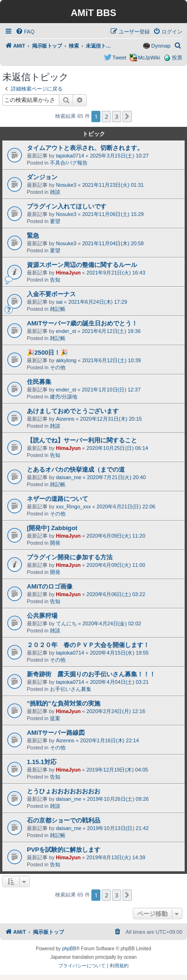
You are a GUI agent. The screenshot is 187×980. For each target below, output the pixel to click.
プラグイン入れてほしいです (67, 206)
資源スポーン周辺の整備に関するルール (82, 265)
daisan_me (69, 477)
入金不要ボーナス (51, 294)
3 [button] (117, 116)
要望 (55, 221)
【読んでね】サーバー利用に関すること (82, 440)
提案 (55, 718)
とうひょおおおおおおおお (64, 791)
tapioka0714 (70, 156)
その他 (58, 367)
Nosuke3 (66, 185)
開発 (55, 543)
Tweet (119, 58)
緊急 (33, 236)
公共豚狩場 (42, 616)
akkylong (66, 360)
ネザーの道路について (57, 499)
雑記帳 (58, 309)
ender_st (66, 331)
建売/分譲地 (64, 397)
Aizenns (65, 419)
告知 (55, 280)
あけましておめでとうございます (73, 411)
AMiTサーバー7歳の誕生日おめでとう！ (82, 323)
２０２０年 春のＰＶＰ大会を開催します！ (88, 645)
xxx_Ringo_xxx (73, 507)
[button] (127, 116)
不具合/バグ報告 (69, 163)
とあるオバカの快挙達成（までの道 (76, 469)
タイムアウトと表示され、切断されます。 (85, 148)
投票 (177, 58)
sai (59, 302)
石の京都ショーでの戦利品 (64, 820)
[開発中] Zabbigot (52, 528)
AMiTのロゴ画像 (50, 586)
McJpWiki (149, 58)
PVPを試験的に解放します (64, 850)
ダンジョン (42, 177)
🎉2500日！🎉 (47, 353)
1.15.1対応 (42, 762)
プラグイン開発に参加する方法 (70, 557)
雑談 (55, 192)
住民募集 (39, 382)
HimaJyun (69, 273)
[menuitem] (25, 32)
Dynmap (161, 46)
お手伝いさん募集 (71, 689)
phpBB (69, 949)
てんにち (66, 623)
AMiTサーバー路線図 (56, 733)
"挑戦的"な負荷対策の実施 (64, 703)
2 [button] (106, 116)
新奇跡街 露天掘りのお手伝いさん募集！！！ (91, 674)
